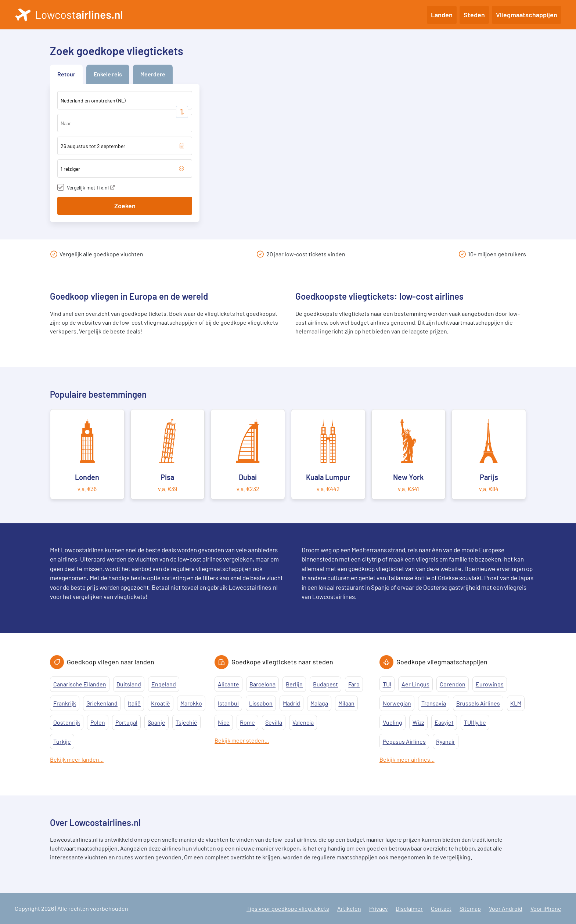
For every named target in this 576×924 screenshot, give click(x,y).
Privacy (378, 908)
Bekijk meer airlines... (407, 759)
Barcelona (262, 684)
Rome (247, 722)
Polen (98, 722)
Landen (442, 15)
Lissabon (261, 703)
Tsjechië (186, 722)
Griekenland (102, 703)
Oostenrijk (67, 722)
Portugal (126, 722)
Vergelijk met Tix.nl (91, 187)
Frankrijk (65, 703)
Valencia (303, 722)
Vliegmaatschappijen (527, 15)
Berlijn (294, 684)
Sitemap (470, 908)
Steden (474, 15)
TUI (387, 684)
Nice (224, 722)
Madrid (291, 703)
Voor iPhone (546, 908)
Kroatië (161, 703)
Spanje (156, 722)
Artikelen (349, 908)
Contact (441, 908)
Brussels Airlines (478, 703)
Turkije (62, 741)
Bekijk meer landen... (77, 759)
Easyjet (444, 722)
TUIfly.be (475, 722)
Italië (134, 703)
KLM (516, 703)
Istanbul (228, 703)
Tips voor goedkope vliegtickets (288, 908)
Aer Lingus (415, 684)
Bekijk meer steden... (242, 740)
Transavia (434, 703)
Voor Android (506, 908)
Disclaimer (409, 908)
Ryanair (446, 741)
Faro (354, 684)
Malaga (319, 703)
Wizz (418, 722)
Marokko (191, 703)
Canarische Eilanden (80, 684)
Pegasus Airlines (404, 741)
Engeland (164, 684)
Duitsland (129, 684)
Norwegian (397, 703)
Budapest (325, 684)
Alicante (228, 684)
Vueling (393, 722)
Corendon (453, 684)
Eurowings (490, 684)
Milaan (346, 703)
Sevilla (274, 722)
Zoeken (125, 206)
